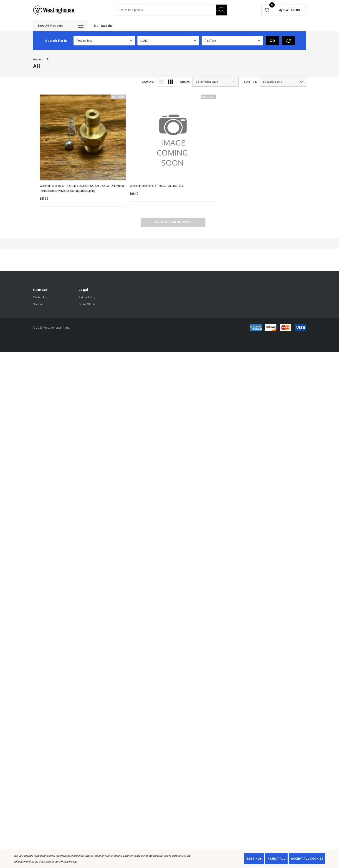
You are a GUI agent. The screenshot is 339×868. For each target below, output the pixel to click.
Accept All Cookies (307, 859)
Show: (185, 82)
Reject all (276, 859)
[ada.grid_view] (170, 82)
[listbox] (283, 82)
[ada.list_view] (161, 82)
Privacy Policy (68, 862)
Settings (254, 859)
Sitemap (38, 304)
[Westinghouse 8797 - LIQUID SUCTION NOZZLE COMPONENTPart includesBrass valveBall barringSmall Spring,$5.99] (83, 137)
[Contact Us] (103, 25)
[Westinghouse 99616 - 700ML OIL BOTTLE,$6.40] (173, 137)
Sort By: (250, 82)
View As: (148, 82)
